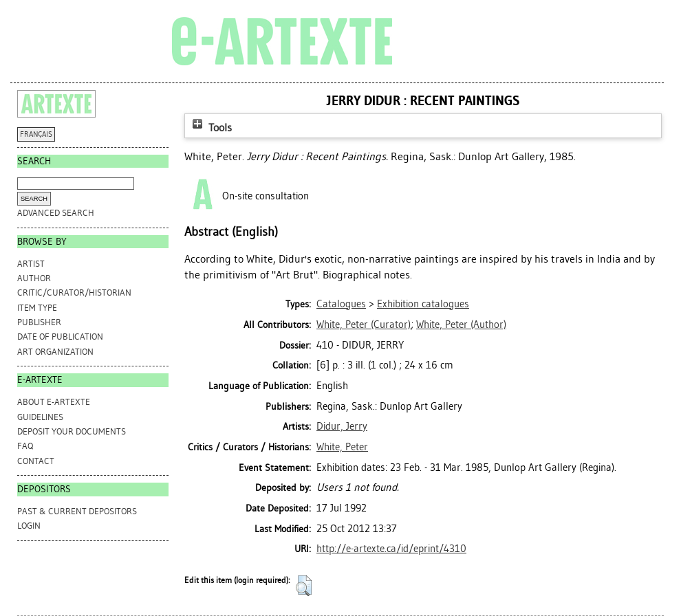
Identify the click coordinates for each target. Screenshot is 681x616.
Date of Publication (60, 337)
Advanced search (56, 213)
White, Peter (342, 447)
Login (29, 526)
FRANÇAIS (36, 134)
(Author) (461, 324)
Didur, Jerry (342, 426)
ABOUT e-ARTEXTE (54, 402)
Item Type (37, 308)
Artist (31, 264)
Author (34, 278)
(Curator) (364, 324)
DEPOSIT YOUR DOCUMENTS (72, 431)
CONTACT (36, 461)
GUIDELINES (40, 417)
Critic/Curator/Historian (74, 293)
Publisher (39, 322)
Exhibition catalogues (423, 304)
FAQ (25, 446)
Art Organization (55, 352)
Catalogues (341, 304)
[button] (304, 586)
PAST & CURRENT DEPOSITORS (77, 511)
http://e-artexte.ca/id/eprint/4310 (391, 549)
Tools (210, 128)
